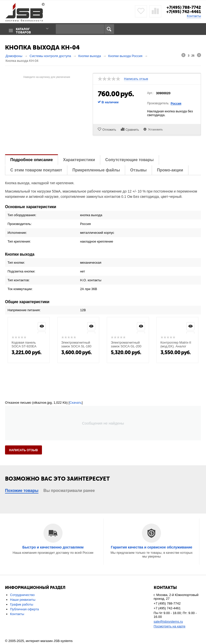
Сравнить (133, 129)
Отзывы (138, 170)
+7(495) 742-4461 (183, 12)
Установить (155, 129)
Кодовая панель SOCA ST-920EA (24, 344)
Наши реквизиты (23, 599)
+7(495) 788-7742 (183, 7)
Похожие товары (22, 490)
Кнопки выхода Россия (125, 56)
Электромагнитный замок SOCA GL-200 (126, 344)
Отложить (109, 129)
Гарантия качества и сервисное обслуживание (151, 547)
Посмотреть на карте (170, 626)
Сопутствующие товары (129, 159)
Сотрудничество (22, 595)
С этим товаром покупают (36, 170)
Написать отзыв (136, 79)
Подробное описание (32, 159)
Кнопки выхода (90, 56)
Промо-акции (170, 170)
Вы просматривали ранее (69, 490)
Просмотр (42, 326)
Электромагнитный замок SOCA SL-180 (76, 344)
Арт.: (150, 93)
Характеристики (79, 159)
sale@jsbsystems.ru (168, 621)
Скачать (76, 402)
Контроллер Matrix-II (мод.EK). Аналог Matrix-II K (176, 346)
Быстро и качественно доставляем (53, 547)
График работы (22, 604)
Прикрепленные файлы (96, 170)
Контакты (194, 16)
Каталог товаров (23, 29)
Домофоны (14, 56)
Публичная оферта (24, 609)
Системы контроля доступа (50, 56)
